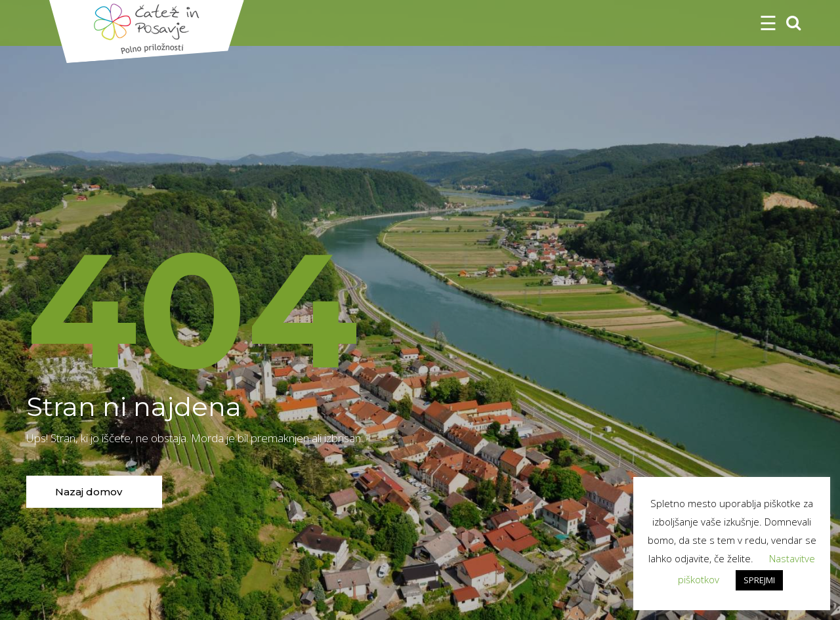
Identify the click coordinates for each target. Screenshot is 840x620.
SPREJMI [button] (759, 580)
